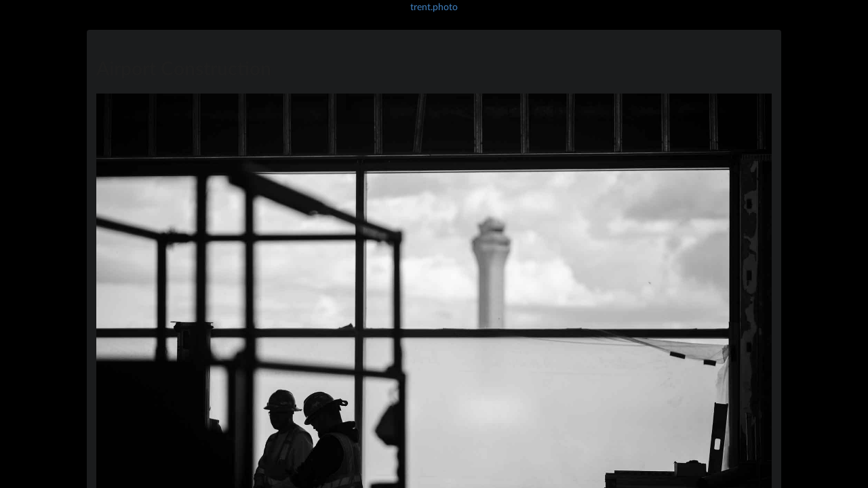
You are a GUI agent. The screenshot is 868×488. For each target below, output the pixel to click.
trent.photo (434, 6)
